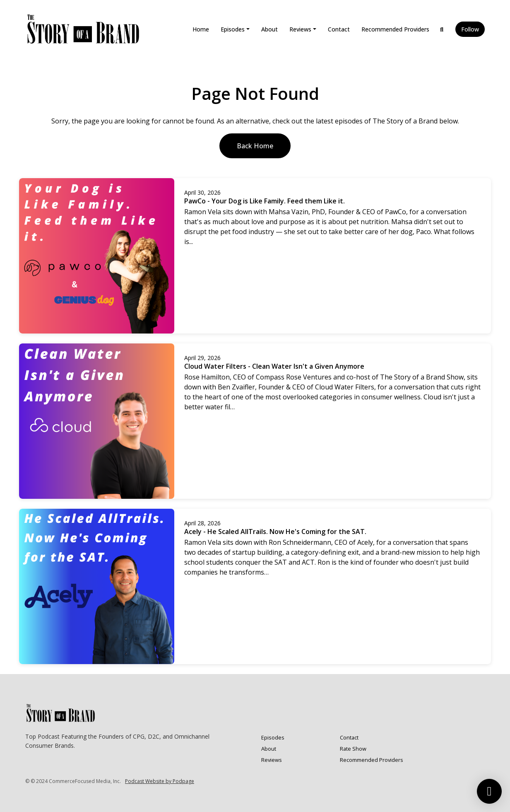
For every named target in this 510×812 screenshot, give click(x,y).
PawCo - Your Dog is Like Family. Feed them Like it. (265, 201)
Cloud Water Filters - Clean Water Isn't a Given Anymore (274, 366)
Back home (255, 146)
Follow (470, 29)
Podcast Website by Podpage (160, 781)
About (269, 29)
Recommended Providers (395, 29)
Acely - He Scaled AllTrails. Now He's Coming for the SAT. (275, 532)
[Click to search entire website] (442, 29)
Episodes (233, 29)
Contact (339, 29)
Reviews (300, 29)
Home (201, 29)
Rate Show (353, 749)
